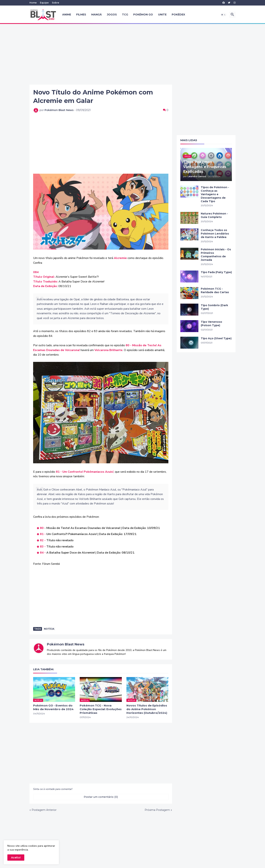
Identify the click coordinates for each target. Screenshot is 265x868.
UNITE (162, 15)
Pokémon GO (143, 15)
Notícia (49, 629)
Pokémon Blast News (66, 644)
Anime (67, 15)
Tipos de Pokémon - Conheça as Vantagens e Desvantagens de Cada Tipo (215, 194)
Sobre (55, 3)
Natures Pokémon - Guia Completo (214, 215)
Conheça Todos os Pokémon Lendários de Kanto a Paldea (215, 234)
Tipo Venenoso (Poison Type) (211, 324)
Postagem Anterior (44, 810)
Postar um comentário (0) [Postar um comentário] (101, 797)
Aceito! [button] (16, 858)
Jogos (112, 15)
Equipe (44, 3)
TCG (125, 15)
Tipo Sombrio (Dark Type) (214, 307)
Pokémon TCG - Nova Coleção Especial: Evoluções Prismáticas (101, 709)
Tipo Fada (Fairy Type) (216, 272)
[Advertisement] (132, 54)
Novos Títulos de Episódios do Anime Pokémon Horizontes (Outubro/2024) (147, 709)
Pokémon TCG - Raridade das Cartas (215, 290)
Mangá (97, 15)
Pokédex (178, 15)
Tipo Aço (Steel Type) (216, 338)
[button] (223, 15)
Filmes (81, 15)
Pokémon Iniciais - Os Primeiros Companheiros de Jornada (216, 255)
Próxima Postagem (157, 810)
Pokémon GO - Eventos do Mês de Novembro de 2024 (53, 707)
